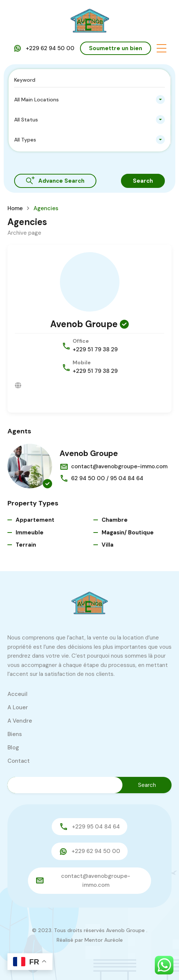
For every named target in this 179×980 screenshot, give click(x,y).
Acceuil (17, 694)
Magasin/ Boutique (128, 533)
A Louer (18, 707)
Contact (19, 761)
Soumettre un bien (116, 48)
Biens (15, 734)
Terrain (26, 545)
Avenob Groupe (84, 324)
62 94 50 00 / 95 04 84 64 (107, 478)
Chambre (115, 520)
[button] (162, 48)
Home (15, 208)
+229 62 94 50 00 (50, 48)
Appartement (35, 520)
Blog (13, 748)
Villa (108, 545)
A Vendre (20, 721)
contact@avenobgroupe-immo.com (119, 466)
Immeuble (30, 533)
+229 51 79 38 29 (95, 349)
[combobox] (89, 100)
